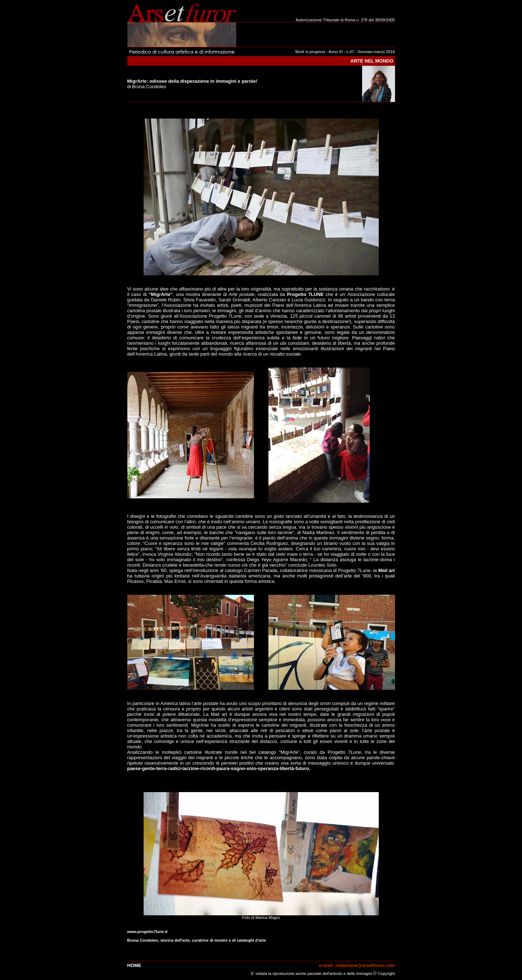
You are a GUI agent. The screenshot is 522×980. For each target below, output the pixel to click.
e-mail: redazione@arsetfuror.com (357, 965)
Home (134, 965)
